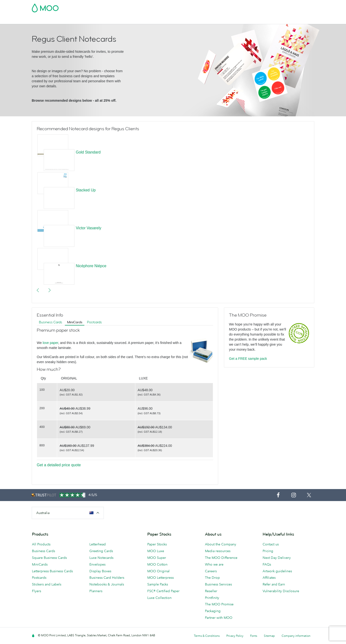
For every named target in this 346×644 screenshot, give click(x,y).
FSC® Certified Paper (163, 591)
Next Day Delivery (277, 558)
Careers (211, 571)
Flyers (121, 20)
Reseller (211, 591)
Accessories (162, 20)
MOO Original (158, 571)
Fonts (254, 636)
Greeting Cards (101, 551)
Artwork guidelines (277, 571)
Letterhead (98, 544)
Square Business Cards (49, 558)
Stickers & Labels (97, 20)
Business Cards (44, 20)
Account (239, 6)
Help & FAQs (233, 20)
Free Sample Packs (214, 6)
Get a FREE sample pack (248, 359)
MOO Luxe (156, 551)
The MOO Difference (221, 558)
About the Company (221, 544)
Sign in (256, 6)
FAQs (267, 564)
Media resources (218, 551)
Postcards (70, 20)
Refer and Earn (274, 584)
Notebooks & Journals (107, 584)
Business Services (191, 20)
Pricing (268, 551)
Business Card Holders (107, 578)
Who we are (214, 564)
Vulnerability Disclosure (281, 591)
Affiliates (269, 578)
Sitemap (269, 636)
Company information (296, 636)
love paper (51, 343)
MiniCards (75, 322)
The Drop (212, 578)
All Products (41, 544)
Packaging (213, 611)
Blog (214, 20)
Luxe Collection (159, 598)
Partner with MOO (219, 618)
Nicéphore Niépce (91, 266)
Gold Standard (88, 152)
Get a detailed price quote (59, 465)
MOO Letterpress (161, 578)
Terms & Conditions (207, 636)
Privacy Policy (235, 636)
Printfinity (212, 598)
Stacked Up (86, 190)
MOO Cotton (157, 564)
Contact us (271, 544)
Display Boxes (100, 571)
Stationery (139, 20)
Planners (96, 591)
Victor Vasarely (88, 228)
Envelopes (97, 564)
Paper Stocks (157, 544)
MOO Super (157, 558)
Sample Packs (158, 584)
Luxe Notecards (101, 558)
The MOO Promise (219, 604)
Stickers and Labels (47, 584)
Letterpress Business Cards (52, 571)
